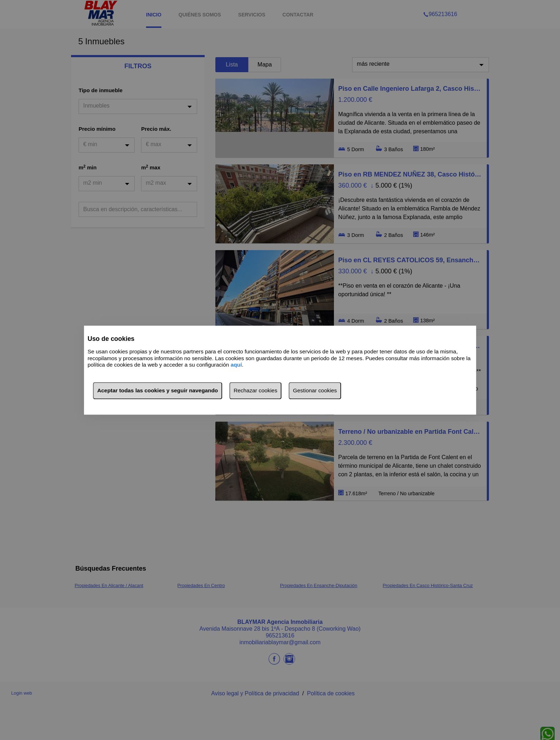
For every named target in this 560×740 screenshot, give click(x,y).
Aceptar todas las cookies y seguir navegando (157, 390)
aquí (236, 365)
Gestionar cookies (315, 390)
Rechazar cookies (255, 390)
